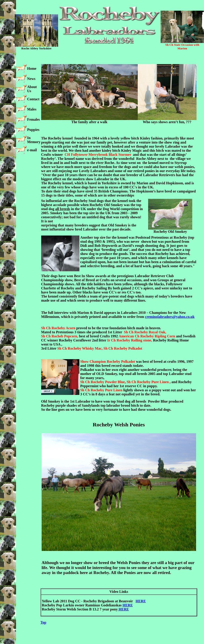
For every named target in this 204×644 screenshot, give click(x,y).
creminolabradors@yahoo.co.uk (170, 317)
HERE (141, 601)
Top (43, 622)
